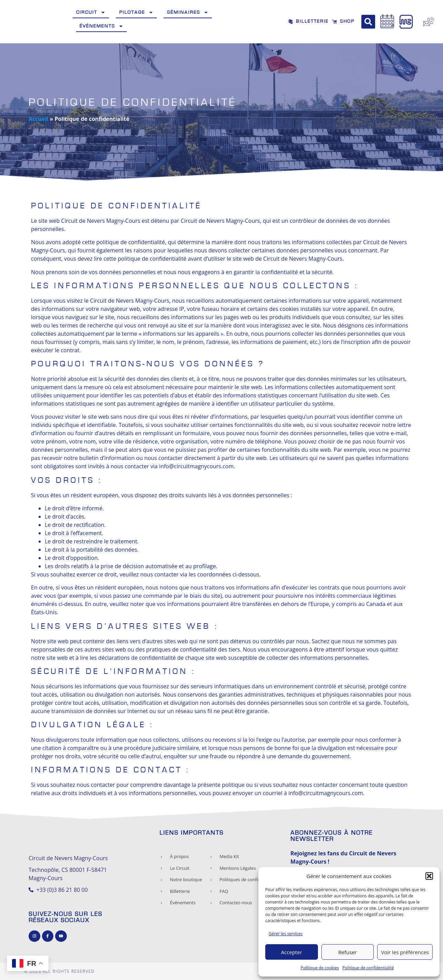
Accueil (38, 119)
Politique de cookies (320, 968)
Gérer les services (286, 934)
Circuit (91, 12)
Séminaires (188, 12)
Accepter (292, 952)
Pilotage (136, 12)
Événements (101, 26)
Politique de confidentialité (368, 968)
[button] (429, 876)
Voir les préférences (405, 952)
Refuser (348, 952)
